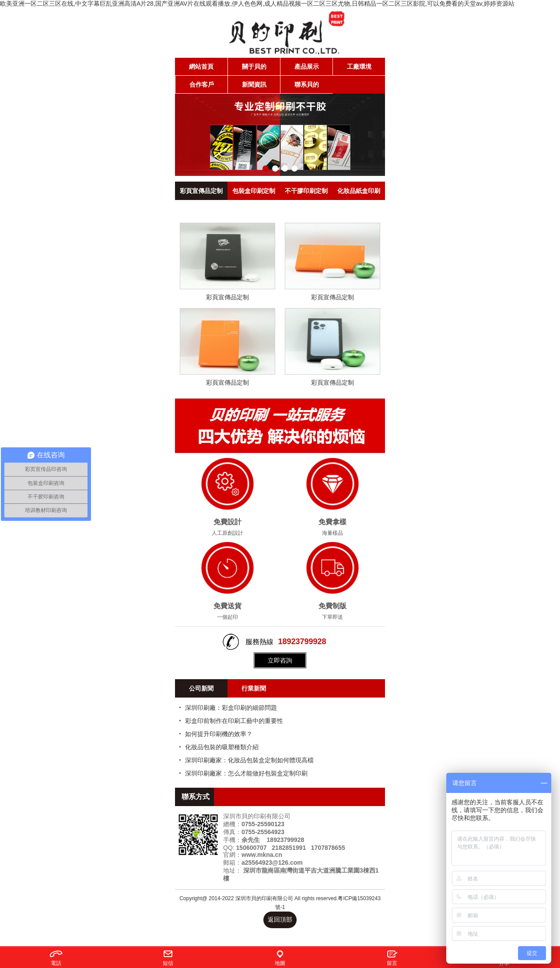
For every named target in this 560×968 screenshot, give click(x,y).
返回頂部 (280, 919)
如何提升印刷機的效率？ (219, 734)
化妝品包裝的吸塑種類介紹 (222, 747)
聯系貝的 (307, 84)
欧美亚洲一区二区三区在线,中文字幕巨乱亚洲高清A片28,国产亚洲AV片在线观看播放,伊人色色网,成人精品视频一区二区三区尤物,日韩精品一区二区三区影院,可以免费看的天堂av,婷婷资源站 (257, 4)
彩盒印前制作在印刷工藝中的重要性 (234, 721)
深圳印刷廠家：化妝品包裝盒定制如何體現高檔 (249, 760)
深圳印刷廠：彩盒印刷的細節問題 (231, 708)
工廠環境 (359, 67)
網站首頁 (201, 67)
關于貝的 (254, 67)
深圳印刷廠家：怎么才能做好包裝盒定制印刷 (246, 773)
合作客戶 (202, 84)
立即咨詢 (280, 660)
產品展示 (307, 67)
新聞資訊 (254, 84)
